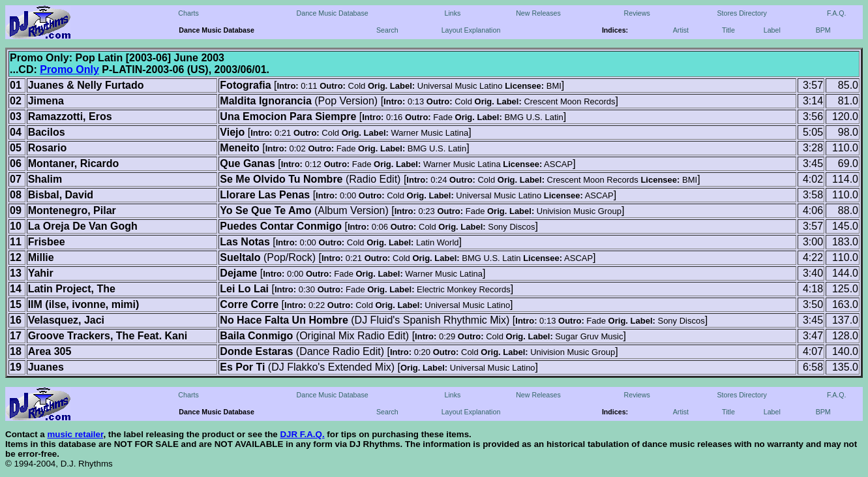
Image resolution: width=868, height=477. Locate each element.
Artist (681, 30)
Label (772, 30)
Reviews (637, 13)
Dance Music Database (333, 13)
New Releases (538, 13)
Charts (188, 13)
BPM (823, 30)
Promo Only (69, 69)
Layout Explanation (471, 30)
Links (452, 13)
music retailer (75, 434)
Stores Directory (741, 13)
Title (728, 30)
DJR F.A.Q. (302, 434)
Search (387, 30)
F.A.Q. (837, 13)
